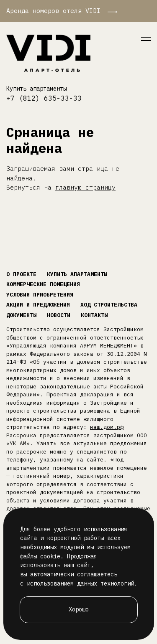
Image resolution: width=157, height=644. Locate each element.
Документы (21, 315)
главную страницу (85, 187)
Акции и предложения (38, 305)
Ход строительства (109, 305)
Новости (59, 315)
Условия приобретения (40, 295)
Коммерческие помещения (43, 284)
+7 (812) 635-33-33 (44, 98)
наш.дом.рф (107, 427)
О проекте (21, 274)
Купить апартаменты (36, 89)
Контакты (94, 315)
